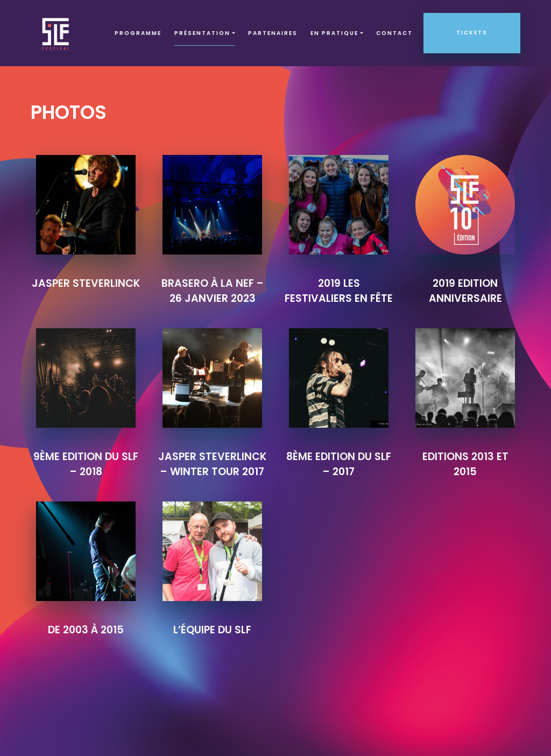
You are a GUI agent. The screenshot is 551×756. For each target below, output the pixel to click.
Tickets (472, 33)
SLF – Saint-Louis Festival (56, 33)
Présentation (202, 33)
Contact (394, 33)
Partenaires (273, 33)
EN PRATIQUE (334, 33)
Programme (138, 33)
